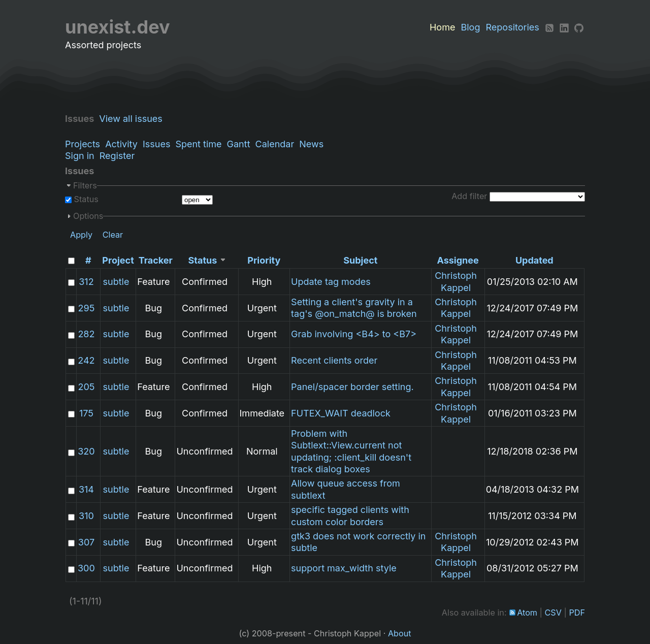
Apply (81, 235)
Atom (527, 613)
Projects (83, 144)
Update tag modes (331, 282)
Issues (156, 144)
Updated (534, 260)
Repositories (513, 27)
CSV (553, 613)
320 (86, 451)
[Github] (579, 27)
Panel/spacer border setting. (352, 387)
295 (87, 308)
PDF (577, 613)
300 (86, 568)
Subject (360, 260)
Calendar (275, 144)
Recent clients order (334, 360)
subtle (116, 282)
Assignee (458, 260)
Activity (121, 144)
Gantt (239, 144)
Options (88, 216)
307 (86, 542)
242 (86, 360)
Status (85, 199)
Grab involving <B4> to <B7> (354, 334)
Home (442, 27)
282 (86, 334)
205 (86, 387)
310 (86, 516)
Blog (470, 27)
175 (86, 413)
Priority (264, 260)
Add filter (469, 196)
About (400, 633)
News (311, 144)
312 (86, 282)
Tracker (156, 260)
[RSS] (549, 27)
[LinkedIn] (564, 27)
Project (118, 260)
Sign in (80, 156)
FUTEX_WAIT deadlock (341, 413)
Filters (85, 185)
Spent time (198, 144)
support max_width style (344, 568)
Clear (113, 235)
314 (86, 489)
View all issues (133, 119)
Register (117, 156)
